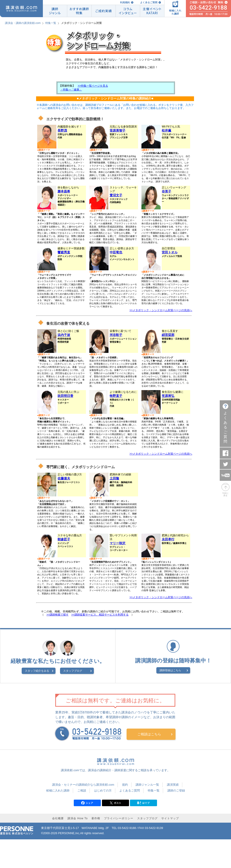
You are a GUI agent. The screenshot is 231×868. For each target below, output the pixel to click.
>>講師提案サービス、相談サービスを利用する (100, 615)
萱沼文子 (116, 195)
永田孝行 (168, 539)
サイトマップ (170, 818)
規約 (125, 785)
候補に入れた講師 (58, 790)
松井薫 (166, 130)
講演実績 (173, 785)
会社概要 (58, 818)
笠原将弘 (168, 396)
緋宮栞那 (168, 335)
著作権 (96, 818)
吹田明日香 (65, 396)
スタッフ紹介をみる (37, 671)
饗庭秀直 (64, 252)
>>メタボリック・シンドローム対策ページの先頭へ (161, 310)
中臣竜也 (116, 252)
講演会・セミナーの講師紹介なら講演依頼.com (83, 785)
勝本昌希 (64, 191)
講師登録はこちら (170, 670)
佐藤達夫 (64, 478)
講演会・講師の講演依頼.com (23, 23)
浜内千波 (64, 335)
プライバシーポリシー (119, 818)
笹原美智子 (118, 130)
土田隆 (114, 478)
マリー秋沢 (118, 543)
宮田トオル (170, 252)
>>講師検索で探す (58, 615)
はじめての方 (103, 790)
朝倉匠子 (64, 539)
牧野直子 (116, 396)
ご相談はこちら (149, 734)
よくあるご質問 (149, 2)
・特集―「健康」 (71, 90)
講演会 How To (77, 818)
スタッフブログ (73, 671)
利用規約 (125, 2)
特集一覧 (51, 23)
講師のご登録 (176, 790)
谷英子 (166, 191)
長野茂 (62, 130)
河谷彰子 (116, 335)
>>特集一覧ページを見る (93, 86)
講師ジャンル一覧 (147, 785)
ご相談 (82, 790)
